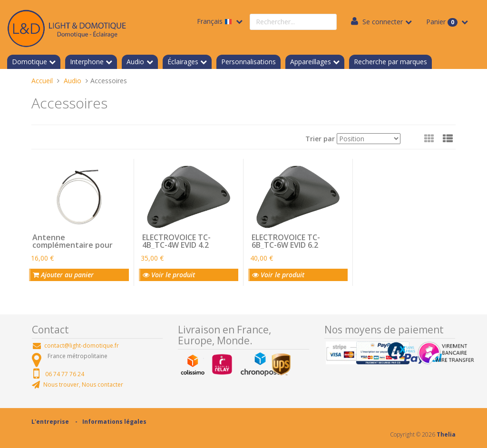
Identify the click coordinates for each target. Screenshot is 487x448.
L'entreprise (50, 422)
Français (215, 21)
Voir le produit (169, 275)
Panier (443, 22)
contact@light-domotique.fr (82, 346)
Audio (135, 62)
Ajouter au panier (63, 275)
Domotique (29, 62)
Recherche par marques (390, 62)
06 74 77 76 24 (65, 374)
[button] (448, 138)
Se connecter (383, 22)
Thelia (446, 434)
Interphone (87, 62)
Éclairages (183, 62)
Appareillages (311, 62)
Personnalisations (248, 62)
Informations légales (114, 422)
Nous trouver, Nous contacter (83, 385)
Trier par (320, 139)
